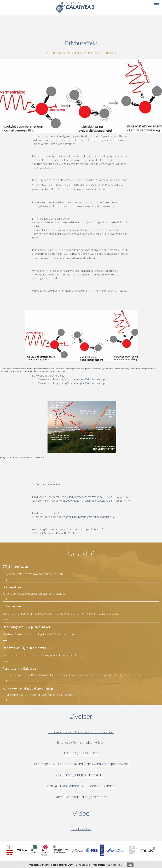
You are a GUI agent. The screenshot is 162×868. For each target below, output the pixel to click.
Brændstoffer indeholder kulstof (81, 742)
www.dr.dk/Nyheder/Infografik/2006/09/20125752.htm (95, 497)
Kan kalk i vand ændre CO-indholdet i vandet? (81, 786)
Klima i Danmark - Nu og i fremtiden (81, 797)
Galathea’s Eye (81, 829)
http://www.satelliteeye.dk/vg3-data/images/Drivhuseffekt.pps (69, 379)
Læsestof (81, 554)
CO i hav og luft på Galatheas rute (81, 775)
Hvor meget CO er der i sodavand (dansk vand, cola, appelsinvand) (81, 764)
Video (98, 813)
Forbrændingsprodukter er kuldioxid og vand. (81, 732)
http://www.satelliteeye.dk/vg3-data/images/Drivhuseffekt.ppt (69, 383)
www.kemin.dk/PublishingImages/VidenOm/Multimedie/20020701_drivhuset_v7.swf (81, 500)
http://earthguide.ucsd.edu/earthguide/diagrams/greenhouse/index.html (74, 517)
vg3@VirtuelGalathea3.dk (138, 864)
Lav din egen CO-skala (81, 753)
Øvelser (81, 716)
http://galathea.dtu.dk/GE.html (109, 222)
